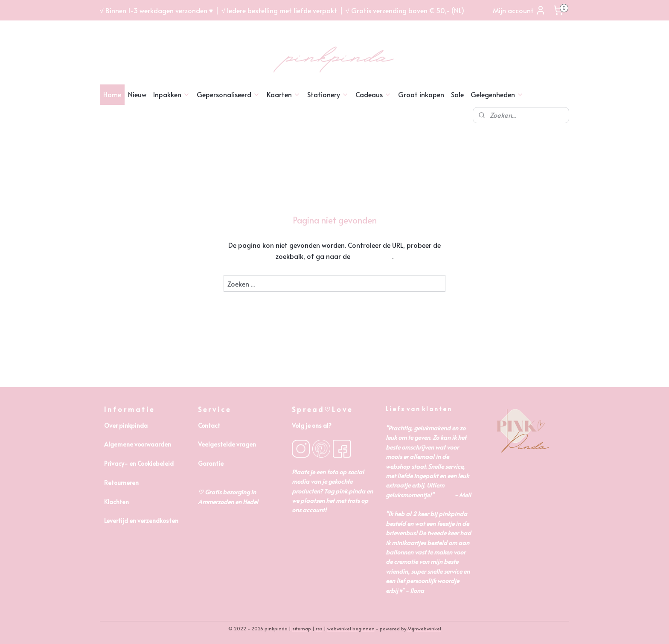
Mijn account (519, 10)
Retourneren (121, 483)
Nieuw (137, 94)
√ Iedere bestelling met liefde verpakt (279, 10)
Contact (209, 425)
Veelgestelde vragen (227, 444)
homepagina (372, 256)
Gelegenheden (497, 94)
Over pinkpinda (126, 425)
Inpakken (172, 94)
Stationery (328, 94)
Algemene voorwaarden (138, 444)
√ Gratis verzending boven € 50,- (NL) (405, 10)
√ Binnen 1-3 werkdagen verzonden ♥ (156, 10)
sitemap (302, 628)
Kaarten (284, 94)
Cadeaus (373, 94)
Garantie (211, 463)
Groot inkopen (421, 94)
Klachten (116, 502)
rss (319, 628)
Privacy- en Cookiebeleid (139, 463)
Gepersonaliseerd (228, 94)
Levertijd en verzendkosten (141, 521)
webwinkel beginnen (351, 628)
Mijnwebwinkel (424, 628)
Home (112, 94)
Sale (457, 94)
